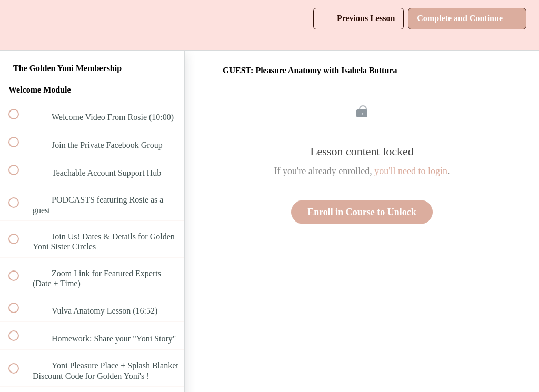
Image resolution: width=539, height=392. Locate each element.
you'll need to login (411, 171)
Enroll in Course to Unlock (362, 212)
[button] (19, 25)
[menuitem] (92, 25)
